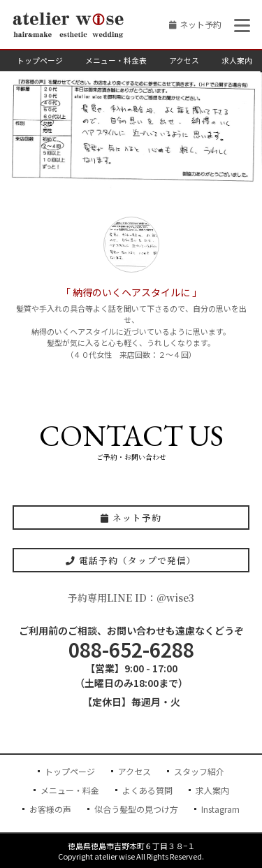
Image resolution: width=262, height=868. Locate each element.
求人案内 (237, 60)
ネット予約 (201, 24)
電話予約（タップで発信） (131, 560)
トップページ (40, 60)
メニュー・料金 (70, 790)
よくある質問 (147, 790)
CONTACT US (131, 436)
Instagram (220, 809)
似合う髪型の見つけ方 (136, 809)
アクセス (184, 60)
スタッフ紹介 (199, 771)
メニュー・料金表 (116, 60)
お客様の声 (50, 809)
